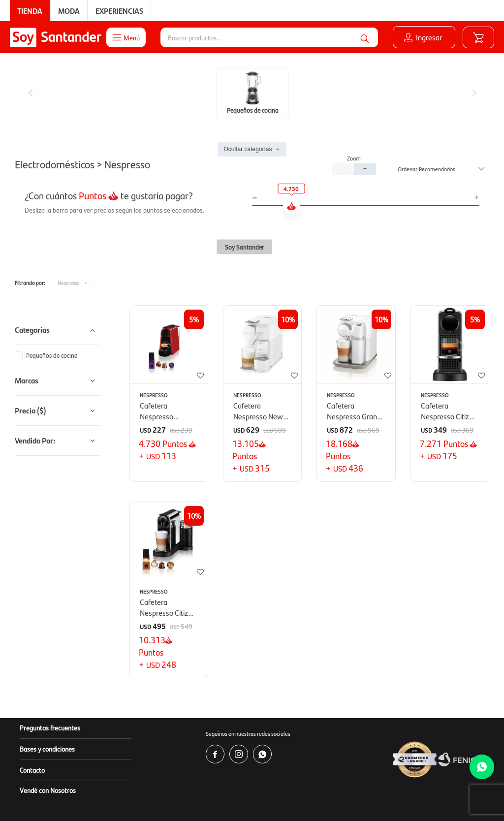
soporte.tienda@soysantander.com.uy (319, 786)
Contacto (32, 696)
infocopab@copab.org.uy (414, 796)
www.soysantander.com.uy (297, 776)
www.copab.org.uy (308, 796)
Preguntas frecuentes (50, 654)
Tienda (30, 11)
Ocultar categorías (248, 75)
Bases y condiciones (47, 675)
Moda (69, 11)
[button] (365, 37)
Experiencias (119, 11)
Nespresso (69, 209)
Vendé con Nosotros (48, 716)
